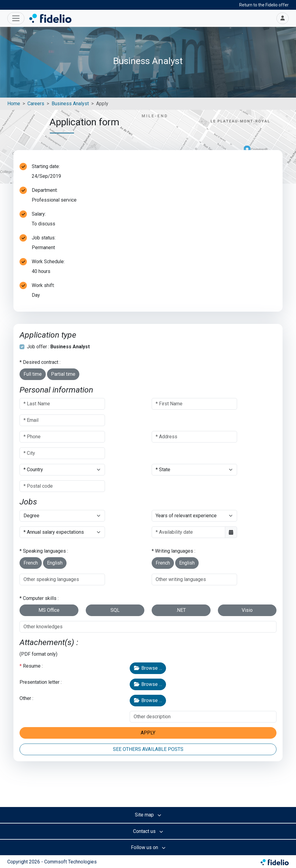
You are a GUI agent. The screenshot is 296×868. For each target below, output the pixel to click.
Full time (33, 374)
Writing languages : (175, 551)
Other (25, 698)
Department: (45, 190)
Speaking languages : (45, 551)
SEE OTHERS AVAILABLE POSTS (148, 749)
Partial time (63, 374)
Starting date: (46, 166)
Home (14, 104)
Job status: (44, 238)
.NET (181, 610)
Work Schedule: (48, 262)
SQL (115, 610)
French (31, 563)
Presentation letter (40, 682)
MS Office (49, 610)
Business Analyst (70, 104)
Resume (32, 666)
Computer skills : (41, 598)
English (55, 563)
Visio (247, 610)
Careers (36, 104)
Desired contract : (42, 362)
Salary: (39, 214)
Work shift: (43, 285)
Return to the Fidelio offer (264, 5)
